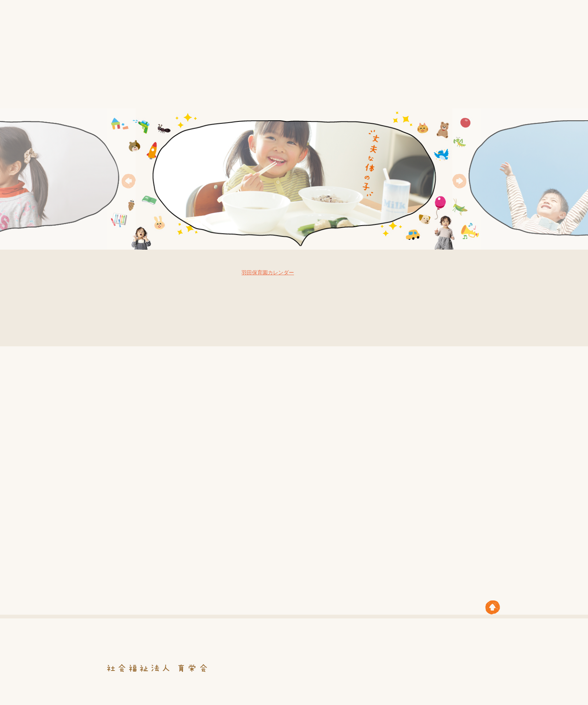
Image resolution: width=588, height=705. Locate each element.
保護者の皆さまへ (394, 92)
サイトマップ (464, 21)
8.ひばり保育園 (413, 412)
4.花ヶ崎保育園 (327, 428)
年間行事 (274, 92)
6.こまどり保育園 (372, 443)
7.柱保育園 (337, 439)
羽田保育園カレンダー (268, 272)
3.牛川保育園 (394, 373)
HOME (107, 92)
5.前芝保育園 (267, 376)
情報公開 (223, 92)
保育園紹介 (328, 92)
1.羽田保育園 (316, 419)
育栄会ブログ (450, 314)
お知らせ (427, 21)
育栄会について (162, 92)
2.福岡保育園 (354, 448)
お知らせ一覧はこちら (150, 329)
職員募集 (454, 92)
